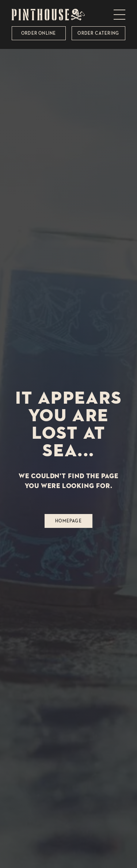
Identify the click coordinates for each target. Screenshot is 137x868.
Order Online (39, 33)
